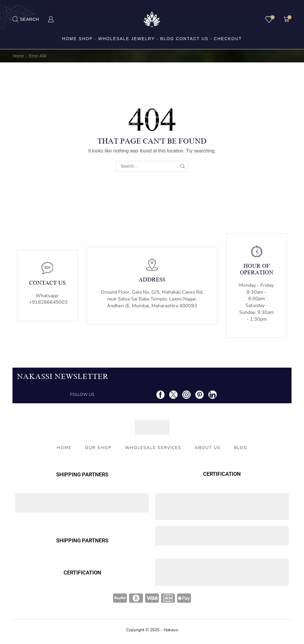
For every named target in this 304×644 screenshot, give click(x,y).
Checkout (228, 39)
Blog (167, 39)
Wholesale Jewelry (128, 39)
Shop (88, 39)
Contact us (194, 39)
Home (69, 39)
